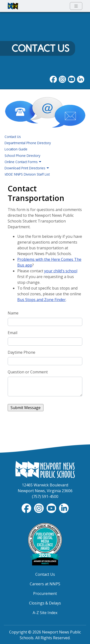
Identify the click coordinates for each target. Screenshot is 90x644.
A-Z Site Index (45, 613)
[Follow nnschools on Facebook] (53, 79)
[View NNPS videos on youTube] (72, 79)
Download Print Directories (27, 168)
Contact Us (40, 48)
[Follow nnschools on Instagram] (62, 79)
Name (13, 313)
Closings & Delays (45, 603)
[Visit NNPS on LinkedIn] (81, 79)
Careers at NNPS (45, 584)
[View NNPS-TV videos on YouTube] (52, 508)
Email (12, 333)
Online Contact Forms (23, 162)
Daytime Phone (21, 352)
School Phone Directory (22, 156)
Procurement (45, 593)
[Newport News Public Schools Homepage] (45, 469)
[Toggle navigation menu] (76, 6)
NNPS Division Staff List (27, 174)
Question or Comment (28, 372)
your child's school (61, 271)
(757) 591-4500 (45, 496)
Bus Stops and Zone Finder (42, 300)
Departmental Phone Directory (28, 143)
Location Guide (16, 149)
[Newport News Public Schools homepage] (13, 6)
